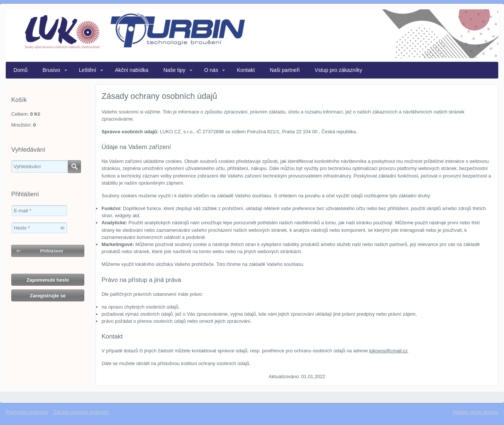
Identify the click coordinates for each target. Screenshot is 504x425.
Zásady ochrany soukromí (81, 412)
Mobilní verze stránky (476, 412)
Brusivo (52, 70)
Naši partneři (285, 70)
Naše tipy (174, 70)
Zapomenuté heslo (48, 280)
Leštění (88, 70)
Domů (21, 70)
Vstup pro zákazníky (339, 70)
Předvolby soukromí (27, 412)
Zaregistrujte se (48, 296)
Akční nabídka (132, 70)
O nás (211, 70)
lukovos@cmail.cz (388, 351)
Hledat (74, 167)
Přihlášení (52, 251)
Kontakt (246, 70)
